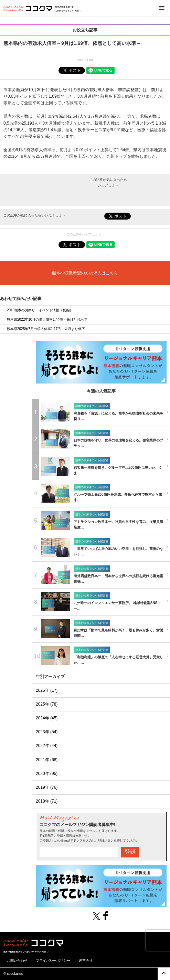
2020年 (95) (47, 774)
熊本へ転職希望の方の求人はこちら (85, 273)
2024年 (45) (47, 718)
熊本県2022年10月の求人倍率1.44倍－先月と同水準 (45, 319)
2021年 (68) (47, 760)
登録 (130, 852)
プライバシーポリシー (53, 960)
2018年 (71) (47, 801)
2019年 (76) (47, 787)
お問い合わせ (17, 960)
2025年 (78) (47, 704)
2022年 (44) (47, 746)
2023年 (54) (47, 732)
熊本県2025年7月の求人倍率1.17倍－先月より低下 (44, 329)
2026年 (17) (47, 690)
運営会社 (86, 960)
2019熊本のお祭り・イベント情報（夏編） (38, 310)
